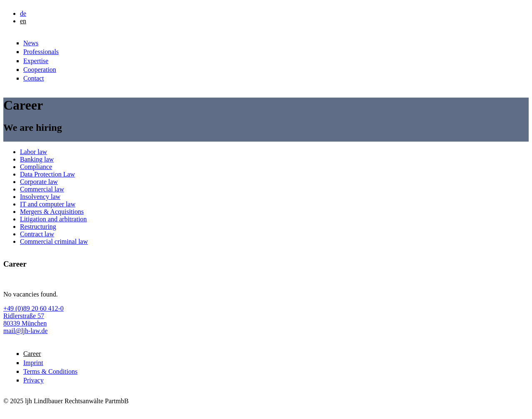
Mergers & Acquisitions (52, 212)
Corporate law (39, 182)
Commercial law (42, 189)
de (23, 13)
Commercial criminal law (54, 241)
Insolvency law (40, 197)
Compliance (36, 167)
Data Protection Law (47, 174)
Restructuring (38, 227)
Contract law (37, 234)
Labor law (33, 152)
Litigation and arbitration (53, 219)
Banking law (37, 159)
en (23, 21)
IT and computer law (48, 204)
